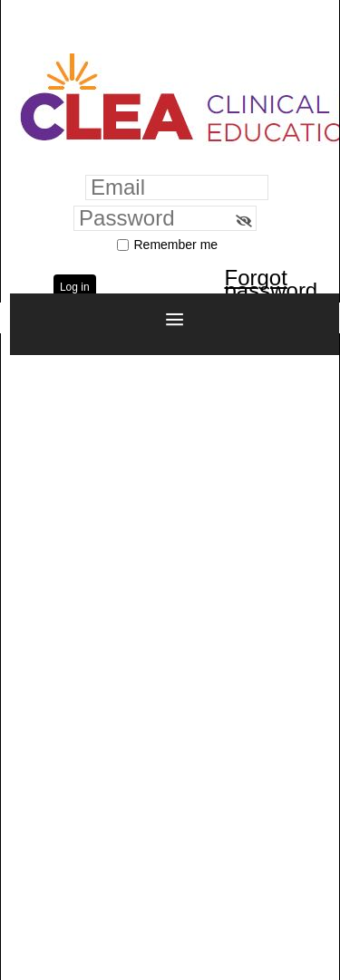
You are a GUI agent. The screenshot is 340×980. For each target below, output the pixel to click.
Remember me (176, 245)
